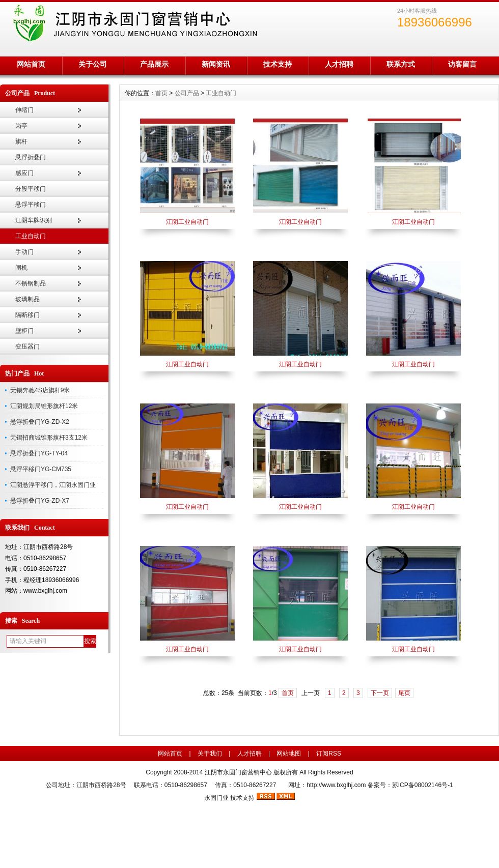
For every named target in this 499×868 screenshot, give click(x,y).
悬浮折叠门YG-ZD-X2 (40, 422)
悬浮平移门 (31, 205)
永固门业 (216, 798)
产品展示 (154, 64)
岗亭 (21, 126)
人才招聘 (339, 64)
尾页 (404, 693)
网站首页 (31, 64)
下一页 (380, 693)
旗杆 (21, 141)
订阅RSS (329, 754)
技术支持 (278, 64)
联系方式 (401, 64)
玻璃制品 (27, 299)
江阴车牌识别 (34, 220)
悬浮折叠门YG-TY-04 (39, 453)
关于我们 (210, 754)
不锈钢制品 (31, 283)
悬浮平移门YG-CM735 (41, 469)
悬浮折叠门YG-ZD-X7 (40, 501)
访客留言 (462, 64)
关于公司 (93, 64)
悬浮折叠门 (31, 157)
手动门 (24, 252)
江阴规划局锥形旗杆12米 (44, 406)
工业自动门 (31, 236)
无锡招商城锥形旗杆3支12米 (49, 438)
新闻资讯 (216, 64)
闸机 (21, 268)
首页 (161, 93)
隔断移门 (27, 315)
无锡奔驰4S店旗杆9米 (40, 390)
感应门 (24, 173)
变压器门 (27, 346)
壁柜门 (24, 331)
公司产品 (187, 93)
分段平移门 (31, 189)
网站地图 (289, 754)
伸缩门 (24, 110)
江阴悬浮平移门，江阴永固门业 (53, 485)
